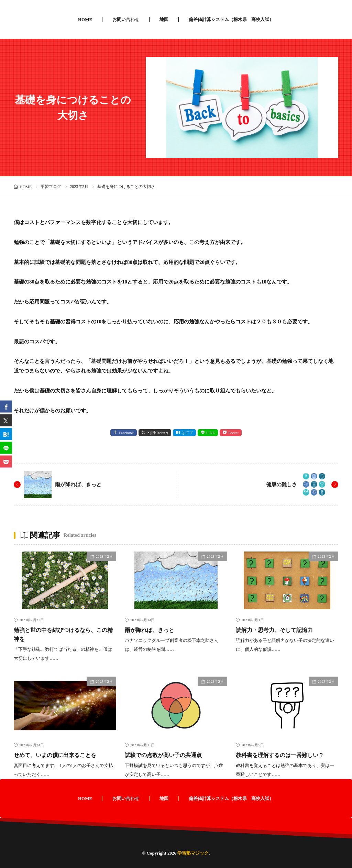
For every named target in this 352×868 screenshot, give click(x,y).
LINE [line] (211, 433)
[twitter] (6, 420)
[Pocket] (6, 462)
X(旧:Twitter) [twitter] (158, 433)
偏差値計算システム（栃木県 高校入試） (231, 19)
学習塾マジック (193, 853)
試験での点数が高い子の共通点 (168, 755)
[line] (6, 448)
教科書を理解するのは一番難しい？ (285, 755)
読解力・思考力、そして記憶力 (279, 630)
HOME (85, 19)
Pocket (233, 433)
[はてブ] (6, 434)
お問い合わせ (126, 19)
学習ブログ (51, 187)
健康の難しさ (280, 484)
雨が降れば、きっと (80, 484)
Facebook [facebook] (126, 433)
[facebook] (6, 407)
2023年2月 (79, 187)
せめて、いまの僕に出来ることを (60, 755)
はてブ (187, 433)
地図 (164, 19)
